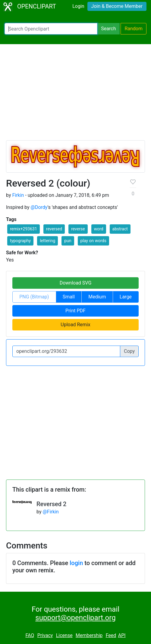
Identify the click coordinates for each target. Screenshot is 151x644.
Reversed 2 (51, 504)
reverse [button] (78, 229)
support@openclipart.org (75, 618)
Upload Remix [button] (75, 325)
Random (134, 29)
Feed (111, 635)
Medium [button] (97, 297)
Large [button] (126, 297)
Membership (89, 635)
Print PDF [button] (75, 311)
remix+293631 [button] (24, 229)
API (122, 635)
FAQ (30, 635)
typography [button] (20, 241)
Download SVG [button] (76, 283)
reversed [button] (54, 229)
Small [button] (69, 297)
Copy (129, 351)
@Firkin (50, 512)
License (64, 635)
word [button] (99, 229)
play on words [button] (93, 241)
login (76, 563)
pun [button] (68, 241)
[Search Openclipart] (51, 29)
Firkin (18, 195)
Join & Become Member (117, 6)
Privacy (45, 635)
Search (108, 29)
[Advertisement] (75, 95)
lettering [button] (47, 241)
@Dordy (39, 207)
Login (78, 6)
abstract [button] (120, 229)
